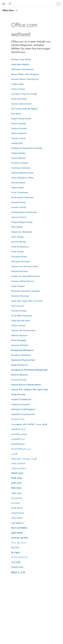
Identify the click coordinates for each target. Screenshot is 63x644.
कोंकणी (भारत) (17, 473)
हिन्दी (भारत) (16, 488)
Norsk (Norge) (17, 237)
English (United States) (21, 118)
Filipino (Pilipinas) (19, 133)
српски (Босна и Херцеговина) (26, 384)
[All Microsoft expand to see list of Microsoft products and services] (4, 4)
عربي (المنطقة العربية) (21, 449)
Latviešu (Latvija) (19, 207)
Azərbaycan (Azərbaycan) (22, 69)
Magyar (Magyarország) (22, 222)
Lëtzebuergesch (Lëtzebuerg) (24, 212)
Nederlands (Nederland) (22, 232)
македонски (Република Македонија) (29, 370)
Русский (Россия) (19, 380)
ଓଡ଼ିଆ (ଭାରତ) (17, 518)
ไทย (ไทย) (15, 547)
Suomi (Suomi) (18, 306)
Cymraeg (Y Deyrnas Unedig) (24, 94)
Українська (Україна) (21, 404)
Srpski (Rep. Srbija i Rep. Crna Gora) (27, 301)
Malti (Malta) (17, 227)
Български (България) (21, 355)
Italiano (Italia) (17, 187)
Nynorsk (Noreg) (19, 242)
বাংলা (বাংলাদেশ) (17, 498)
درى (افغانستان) (18, 439)
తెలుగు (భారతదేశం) (19, 528)
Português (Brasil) (19, 256)
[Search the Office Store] (10, 4)
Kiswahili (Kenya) (18, 202)
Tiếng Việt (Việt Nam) (21, 320)
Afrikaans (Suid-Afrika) (21, 59)
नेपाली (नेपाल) (17, 478)
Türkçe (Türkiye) (18, 325)
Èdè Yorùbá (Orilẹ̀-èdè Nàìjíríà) (25, 109)
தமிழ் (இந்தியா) (18, 523)
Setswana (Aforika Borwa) (22, 281)
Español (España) (19, 123)
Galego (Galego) (18, 153)
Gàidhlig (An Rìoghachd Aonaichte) (27, 148)
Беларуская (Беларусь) (22, 350)
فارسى (14, 453)
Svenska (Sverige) (19, 311)
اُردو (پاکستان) (18, 429)
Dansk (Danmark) (19, 99)
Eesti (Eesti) (16, 113)
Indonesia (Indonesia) (21, 168)
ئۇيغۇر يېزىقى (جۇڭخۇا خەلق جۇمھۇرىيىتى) (29, 424)
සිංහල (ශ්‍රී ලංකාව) (19, 542)
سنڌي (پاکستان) (18, 444)
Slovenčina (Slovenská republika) (25, 291)
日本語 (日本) (17, 567)
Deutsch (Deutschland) (21, 104)
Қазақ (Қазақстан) (20, 365)
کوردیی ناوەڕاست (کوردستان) (24, 458)
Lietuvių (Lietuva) (19, 217)
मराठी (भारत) (16, 483)
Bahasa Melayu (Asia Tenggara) (25, 74)
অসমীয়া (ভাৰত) (16, 493)
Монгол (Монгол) (20, 375)
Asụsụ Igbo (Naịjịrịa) (20, 64)
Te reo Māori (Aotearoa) (22, 315)
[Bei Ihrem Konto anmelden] (58, 4)
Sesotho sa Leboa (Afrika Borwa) (25, 276)
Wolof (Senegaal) (19, 340)
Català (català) (17, 84)
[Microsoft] (31, 2)
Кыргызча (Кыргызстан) (23, 360)
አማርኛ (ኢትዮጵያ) (19, 468)
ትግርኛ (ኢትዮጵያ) (18, 463)
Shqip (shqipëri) (18, 286)
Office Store (8, 10)
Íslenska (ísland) (18, 182)
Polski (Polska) (17, 251)
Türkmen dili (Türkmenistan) (23, 330)
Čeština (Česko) (18, 89)
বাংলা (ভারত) (16, 503)
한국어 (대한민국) (20, 557)
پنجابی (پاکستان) (19, 434)
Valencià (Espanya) (19, 335)
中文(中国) (16, 562)
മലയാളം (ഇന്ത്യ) (20, 537)
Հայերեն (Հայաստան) (23, 414)
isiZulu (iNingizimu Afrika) (22, 178)
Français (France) (19, 138)
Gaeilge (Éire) (17, 143)
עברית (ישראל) (18, 419)
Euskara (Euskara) (19, 128)
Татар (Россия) (18, 394)
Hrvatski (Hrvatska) (20, 163)
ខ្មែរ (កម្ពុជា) (16, 552)
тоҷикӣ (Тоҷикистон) (21, 399)
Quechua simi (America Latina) (25, 266)
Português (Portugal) (20, 261)
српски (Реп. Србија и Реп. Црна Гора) (30, 389)
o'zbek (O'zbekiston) (20, 246)
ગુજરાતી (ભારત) (18, 513)
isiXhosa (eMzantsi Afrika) (22, 173)
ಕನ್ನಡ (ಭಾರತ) (17, 533)
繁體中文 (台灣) (18, 572)
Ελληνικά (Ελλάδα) (20, 345)
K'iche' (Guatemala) (20, 192)
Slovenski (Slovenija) (20, 296)
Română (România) (20, 271)
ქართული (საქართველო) (23, 409)
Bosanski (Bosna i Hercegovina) (25, 79)
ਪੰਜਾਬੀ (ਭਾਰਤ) (17, 508)
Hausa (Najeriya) (18, 158)
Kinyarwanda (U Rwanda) (22, 197)
